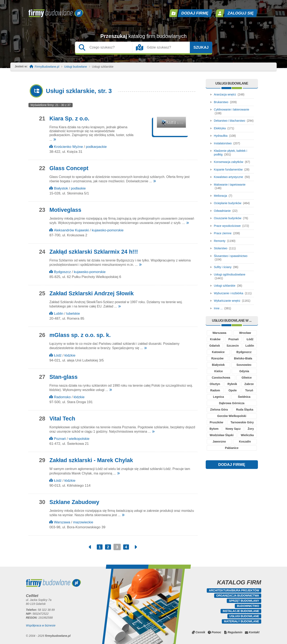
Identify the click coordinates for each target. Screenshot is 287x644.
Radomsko (62, 397)
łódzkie (70, 355)
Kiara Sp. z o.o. (69, 119)
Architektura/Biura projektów (234, 590)
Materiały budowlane (241, 621)
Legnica (218, 397)
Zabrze (249, 384)
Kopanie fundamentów (228, 170)
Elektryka (220, 128)
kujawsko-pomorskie (108, 230)
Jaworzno (219, 441)
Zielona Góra (219, 410)
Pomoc (216, 632)
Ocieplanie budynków (228, 203)
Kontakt (254, 632)
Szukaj (201, 47)
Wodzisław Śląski (222, 435)
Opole (233, 390)
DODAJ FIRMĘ (232, 464)
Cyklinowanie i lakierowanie (232, 109)
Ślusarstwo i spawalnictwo (231, 256)
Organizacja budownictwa (238, 596)
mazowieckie (83, 522)
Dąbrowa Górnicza (232, 403)
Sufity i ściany (223, 267)
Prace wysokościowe (227, 226)
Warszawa (62, 522)
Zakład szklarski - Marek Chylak (91, 460)
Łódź (58, 355)
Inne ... (218, 308)
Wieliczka (247, 435)
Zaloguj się (241, 13)
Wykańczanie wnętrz (227, 301)
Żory (251, 429)
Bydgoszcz (62, 272)
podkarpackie (96, 147)
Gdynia (244, 371)
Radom (215, 390)
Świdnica (244, 397)
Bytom (214, 429)
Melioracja (221, 196)
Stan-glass (63, 377)
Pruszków (216, 422)
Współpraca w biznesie (41, 625)
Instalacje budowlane (241, 611)
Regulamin (235, 632)
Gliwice (247, 378)
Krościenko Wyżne (68, 147)
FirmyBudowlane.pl (47, 67)
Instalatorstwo (223, 143)
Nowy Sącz (233, 429)
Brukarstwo (221, 102)
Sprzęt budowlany (244, 601)
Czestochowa (221, 378)
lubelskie (73, 314)
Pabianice (232, 448)
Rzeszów (217, 358)
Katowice (218, 352)
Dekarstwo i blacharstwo (230, 121)
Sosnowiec (244, 365)
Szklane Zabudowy (74, 502)
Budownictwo (248, 606)
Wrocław (245, 333)
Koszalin (245, 441)
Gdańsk (215, 346)
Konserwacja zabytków (229, 162)
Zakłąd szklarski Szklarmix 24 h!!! (94, 252)
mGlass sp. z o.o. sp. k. (80, 335)
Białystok (61, 188)
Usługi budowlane (76, 67)
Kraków (215, 339)
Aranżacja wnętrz (225, 94)
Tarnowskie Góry (242, 422)
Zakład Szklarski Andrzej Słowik (92, 293)
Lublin (58, 314)
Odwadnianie (222, 211)
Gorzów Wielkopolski (232, 416)
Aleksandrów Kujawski (71, 230)
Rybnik (232, 384)
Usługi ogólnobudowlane (230, 274)
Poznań (60, 439)
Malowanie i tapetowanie (230, 185)
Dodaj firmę (195, 13)
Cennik (200, 632)
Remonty (220, 241)
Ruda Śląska (245, 410)
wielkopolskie (79, 439)
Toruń (249, 390)
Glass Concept (69, 168)
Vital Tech (62, 419)
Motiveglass (65, 210)
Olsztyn (215, 384)
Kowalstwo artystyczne (229, 177)
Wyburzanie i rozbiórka (229, 293)
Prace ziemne (223, 233)
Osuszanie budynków (228, 218)
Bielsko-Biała (243, 358)
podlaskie (78, 188)
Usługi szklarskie (225, 286)
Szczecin (233, 346)
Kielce (219, 371)
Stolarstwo (221, 248)
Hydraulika (221, 136)
